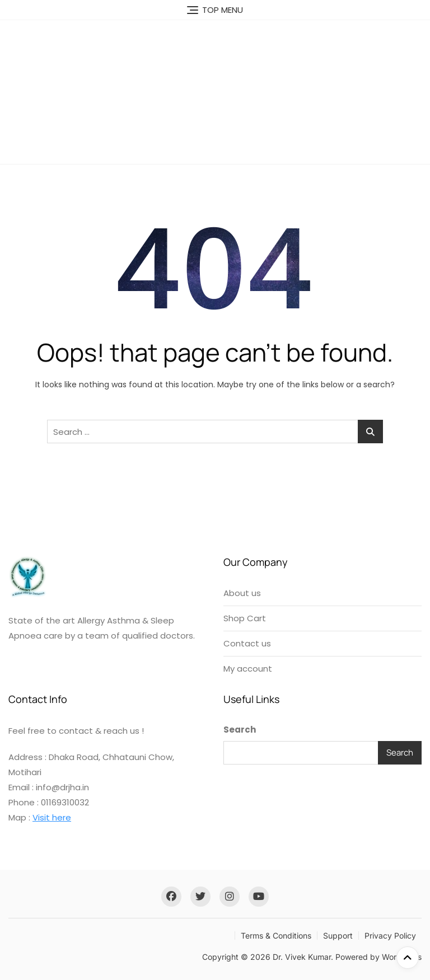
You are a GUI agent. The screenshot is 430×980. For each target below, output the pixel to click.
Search (240, 730)
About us (242, 593)
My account (248, 669)
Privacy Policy (390, 936)
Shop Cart (245, 618)
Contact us (247, 643)
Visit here (52, 817)
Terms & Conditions (276, 936)
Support (338, 936)
